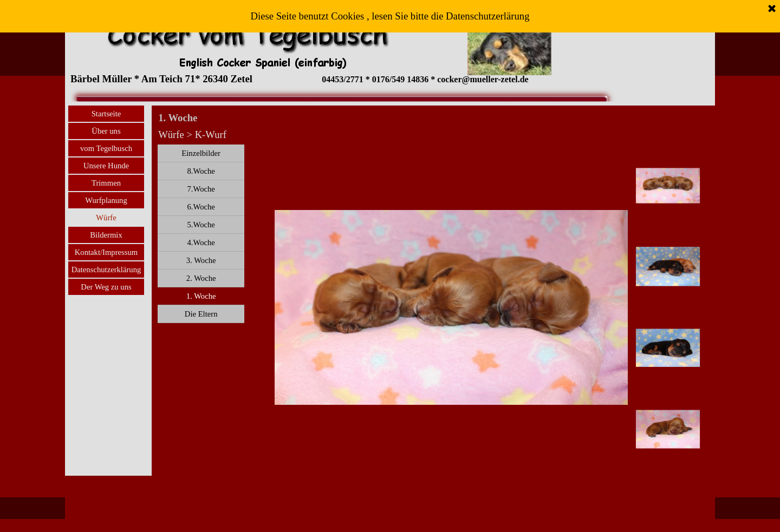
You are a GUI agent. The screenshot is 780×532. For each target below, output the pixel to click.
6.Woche (201, 207)
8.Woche (201, 171)
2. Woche (201, 278)
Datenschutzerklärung (106, 270)
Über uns (106, 131)
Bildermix (106, 235)
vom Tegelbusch (106, 148)
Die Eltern (201, 314)
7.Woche (201, 189)
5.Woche (201, 225)
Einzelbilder (201, 153)
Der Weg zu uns (106, 287)
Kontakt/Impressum (106, 252)
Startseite (106, 114)
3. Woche (201, 260)
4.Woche (201, 242)
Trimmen (106, 183)
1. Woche (201, 296)
